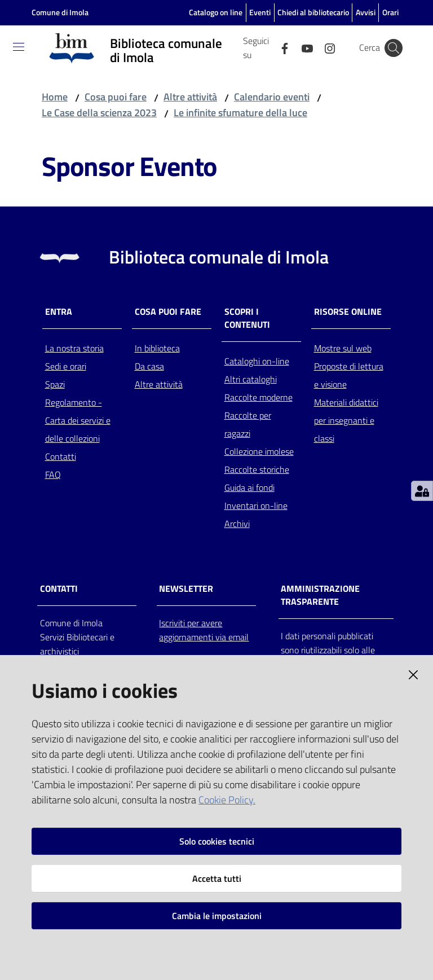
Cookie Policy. (227, 800)
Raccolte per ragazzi (248, 424)
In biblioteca (157, 348)
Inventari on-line (256, 506)
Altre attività (190, 97)
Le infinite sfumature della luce (240, 113)
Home (55, 97)
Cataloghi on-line (257, 361)
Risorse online (348, 312)
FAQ (53, 474)
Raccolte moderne (259, 397)
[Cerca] (394, 48)
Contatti (61, 456)
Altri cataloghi (251, 379)
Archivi (237, 524)
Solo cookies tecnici (217, 841)
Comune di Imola (60, 12)
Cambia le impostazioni (217, 916)
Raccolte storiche (257, 469)
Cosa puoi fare (116, 97)
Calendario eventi (272, 97)
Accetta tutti (217, 878)
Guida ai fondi (249, 487)
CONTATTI (59, 589)
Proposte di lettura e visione (349, 375)
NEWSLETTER (186, 589)
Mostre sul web (343, 348)
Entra (59, 312)
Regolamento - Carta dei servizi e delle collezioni (78, 420)
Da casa (149, 366)
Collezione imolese (259, 451)
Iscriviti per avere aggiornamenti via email (204, 630)
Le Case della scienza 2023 (99, 113)
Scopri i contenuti (247, 318)
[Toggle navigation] (19, 47)
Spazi (55, 384)
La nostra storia (74, 348)
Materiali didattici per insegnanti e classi (346, 420)
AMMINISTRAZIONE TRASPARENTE (320, 595)
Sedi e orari (66, 366)
